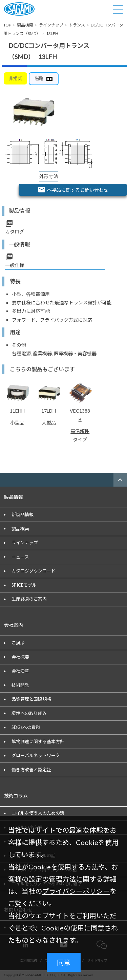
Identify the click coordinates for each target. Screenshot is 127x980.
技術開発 (20, 685)
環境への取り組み (29, 713)
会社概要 (20, 657)
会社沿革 (20, 671)
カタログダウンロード (34, 571)
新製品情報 (23, 514)
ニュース (20, 557)
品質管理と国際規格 (31, 699)
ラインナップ (25, 543)
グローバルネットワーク (36, 755)
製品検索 (20, 529)
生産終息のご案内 (29, 599)
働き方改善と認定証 (31, 770)
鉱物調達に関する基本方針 (38, 741)
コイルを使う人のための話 (38, 813)
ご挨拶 (18, 643)
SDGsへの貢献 (26, 727)
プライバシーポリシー (76, 891)
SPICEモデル (24, 585)
